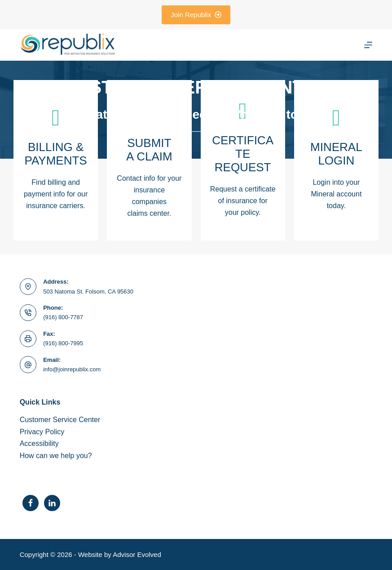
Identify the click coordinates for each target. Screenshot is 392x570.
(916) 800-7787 (63, 317)
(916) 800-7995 (63, 343)
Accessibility (39, 443)
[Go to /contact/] (149, 160)
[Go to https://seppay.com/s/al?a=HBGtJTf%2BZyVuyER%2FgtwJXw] (56, 160)
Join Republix (196, 15)
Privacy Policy (42, 432)
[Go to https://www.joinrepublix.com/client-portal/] (336, 160)
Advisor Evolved (137, 554)
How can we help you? (56, 456)
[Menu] (368, 45)
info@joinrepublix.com (72, 369)
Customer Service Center (60, 420)
